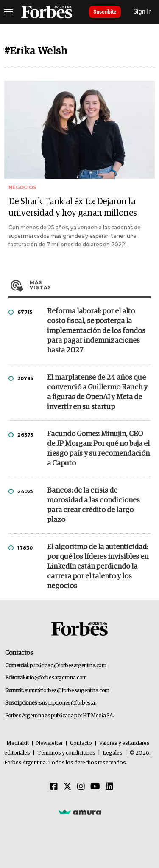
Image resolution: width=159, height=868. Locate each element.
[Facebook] (54, 787)
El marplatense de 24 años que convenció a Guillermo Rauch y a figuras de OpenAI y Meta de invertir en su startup (97, 392)
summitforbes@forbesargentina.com (67, 691)
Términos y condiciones (66, 753)
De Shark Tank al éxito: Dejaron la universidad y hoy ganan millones (73, 207)
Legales (113, 753)
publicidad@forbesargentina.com (68, 666)
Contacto (81, 743)
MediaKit (18, 743)
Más (90, 285)
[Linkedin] (109, 787)
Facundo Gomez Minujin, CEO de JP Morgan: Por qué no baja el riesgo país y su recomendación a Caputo (98, 449)
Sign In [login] (143, 12)
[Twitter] (67, 787)
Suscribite (105, 12)
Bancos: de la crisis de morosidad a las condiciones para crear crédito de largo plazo (93, 505)
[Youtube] (95, 787)
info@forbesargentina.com (56, 678)
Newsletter (49, 743)
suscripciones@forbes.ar (68, 703)
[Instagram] (81, 787)
